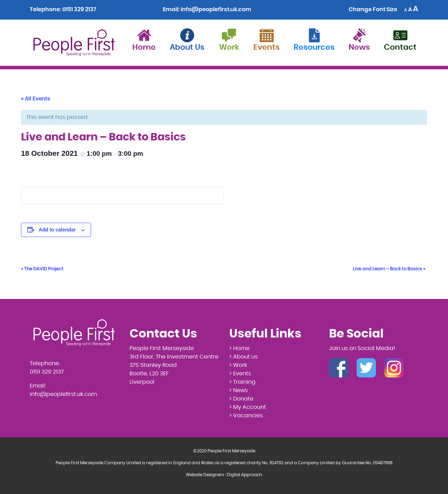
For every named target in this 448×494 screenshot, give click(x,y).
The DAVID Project (42, 269)
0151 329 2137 (79, 9)
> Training (242, 382)
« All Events (36, 99)
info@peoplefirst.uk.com (216, 9)
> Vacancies (246, 416)
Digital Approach (244, 475)
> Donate (241, 399)
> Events (240, 374)
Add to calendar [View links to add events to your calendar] (57, 230)
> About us (243, 357)
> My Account (248, 407)
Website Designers (205, 475)
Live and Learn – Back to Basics (389, 269)
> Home (239, 348)
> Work (238, 365)
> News (239, 390)
